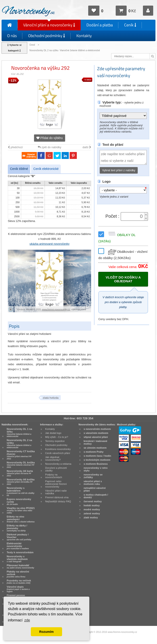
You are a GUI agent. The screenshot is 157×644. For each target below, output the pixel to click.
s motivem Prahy (94, 452)
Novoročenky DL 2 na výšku (19, 444)
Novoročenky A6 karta (20, 473)
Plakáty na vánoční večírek (18, 574)
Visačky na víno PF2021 (21, 510)
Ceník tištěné (19, 169)
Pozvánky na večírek (19, 582)
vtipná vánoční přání (96, 437)
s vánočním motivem (96, 433)
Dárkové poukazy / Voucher (19, 537)
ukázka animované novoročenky (49, 244)
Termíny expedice (55, 441)
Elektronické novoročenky (18, 546)
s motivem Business (96, 464)
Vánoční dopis (18, 589)
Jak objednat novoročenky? (53, 458)
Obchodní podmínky (47, 36)
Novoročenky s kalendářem (21, 492)
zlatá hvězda (51, 398)
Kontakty (84, 36)
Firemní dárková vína (57, 497)
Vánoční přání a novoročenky (49, 25)
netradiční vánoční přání (95, 489)
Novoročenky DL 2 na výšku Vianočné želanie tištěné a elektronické (65, 50)
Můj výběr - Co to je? (57, 437)
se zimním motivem (95, 448)
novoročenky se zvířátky (93, 476)
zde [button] (27, 620)
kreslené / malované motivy (96, 442)
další (87, 147)
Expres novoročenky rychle (19, 502)
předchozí (15, 147)
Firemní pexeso (17, 596)
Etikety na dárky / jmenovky (17, 528)
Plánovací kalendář (20, 566)
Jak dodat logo (53, 433)
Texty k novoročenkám (20, 552)
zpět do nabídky (49, 147)
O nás (12, 36)
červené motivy (93, 501)
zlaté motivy (91, 517)
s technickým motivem (97, 460)
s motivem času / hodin (97, 456)
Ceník (130, 25)
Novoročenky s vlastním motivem (17, 559)
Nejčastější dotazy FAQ (58, 501)
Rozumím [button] (47, 632)
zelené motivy (92, 513)
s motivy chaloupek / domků (96, 496)
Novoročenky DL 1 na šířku (19, 433)
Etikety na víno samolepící (21, 519)
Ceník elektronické (46, 169)
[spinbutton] (133, 216)
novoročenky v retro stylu (96, 469)
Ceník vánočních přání (58, 453)
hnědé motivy (92, 505)
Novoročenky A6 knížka (21, 482)
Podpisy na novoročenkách (53, 476)
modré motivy (92, 509)
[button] (146, 214)
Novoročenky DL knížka (21, 465)
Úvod (32, 45)
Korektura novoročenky (58, 449)
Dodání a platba (100, 25)
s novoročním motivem (97, 429)
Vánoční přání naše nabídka (56, 492)
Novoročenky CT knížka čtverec (21, 455)
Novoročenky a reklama (58, 464)
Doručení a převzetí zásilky (56, 469)
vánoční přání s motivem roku (93, 483)
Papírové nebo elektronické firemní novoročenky (56, 484)
